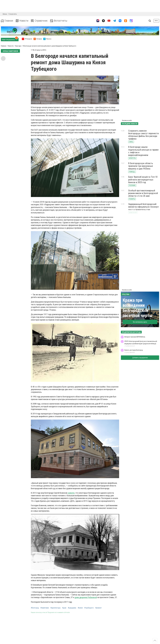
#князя (80, 608)
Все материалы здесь (140, 322)
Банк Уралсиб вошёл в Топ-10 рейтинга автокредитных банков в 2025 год (143, 180)
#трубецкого (89, 608)
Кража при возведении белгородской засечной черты (138, 308)
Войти (156, 21)
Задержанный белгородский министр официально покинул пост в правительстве (143, 207)
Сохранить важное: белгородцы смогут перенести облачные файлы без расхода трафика (143, 135)
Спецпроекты (13, 14)
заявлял (71, 493)
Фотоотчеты (59, 21)
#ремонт (98, 608)
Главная (7, 21)
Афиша (5, 14)
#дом (64, 608)
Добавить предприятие (140, 358)
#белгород (35, 608)
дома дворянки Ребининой (86, 597)
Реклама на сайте (127, 120)
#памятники (45, 608)
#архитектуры (55, 608)
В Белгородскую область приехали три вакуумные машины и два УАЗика (141, 166)
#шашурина (72, 608)
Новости (22, 21)
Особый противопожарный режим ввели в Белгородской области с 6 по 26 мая (143, 193)
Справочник (39, 21)
